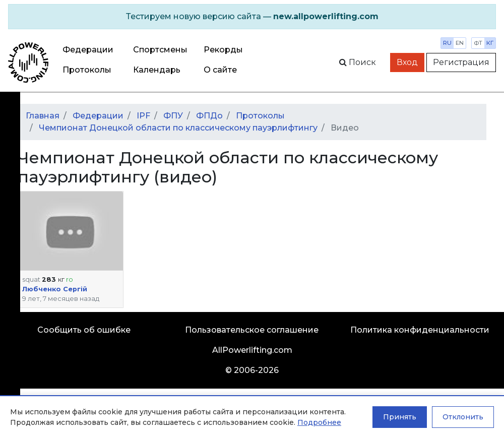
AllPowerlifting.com (252, 350)
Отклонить (463, 417)
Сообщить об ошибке (84, 330)
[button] (71, 231)
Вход (407, 62)
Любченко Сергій (55, 289)
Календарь (157, 70)
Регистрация (461, 62)
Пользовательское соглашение (252, 330)
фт (478, 43)
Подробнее (319, 422)
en (460, 43)
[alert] (252, 17)
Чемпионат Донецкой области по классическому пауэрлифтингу (178, 128)
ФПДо (209, 116)
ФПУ (173, 116)
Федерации (88, 50)
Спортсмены (160, 50)
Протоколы (87, 70)
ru (447, 43)
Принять (400, 417)
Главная (43, 116)
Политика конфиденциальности (420, 330)
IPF (143, 116)
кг (490, 43)
